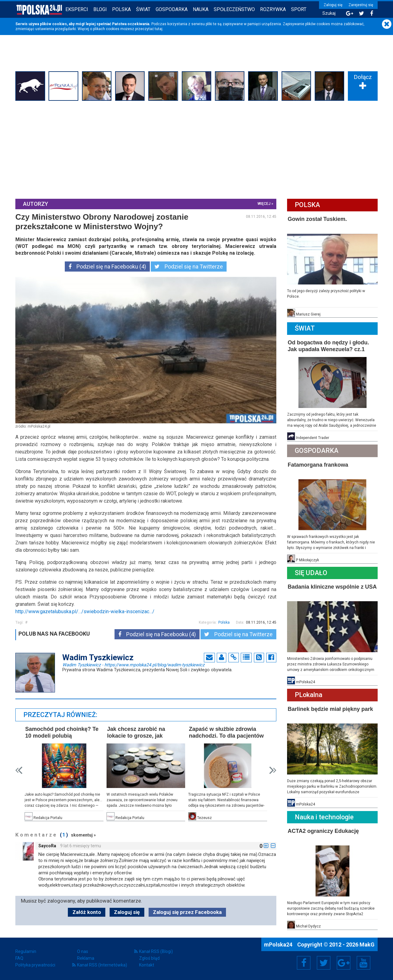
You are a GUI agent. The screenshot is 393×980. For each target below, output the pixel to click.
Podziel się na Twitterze (189, 267)
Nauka (201, 9)
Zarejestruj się (361, 5)
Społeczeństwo (234, 9)
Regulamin (26, 951)
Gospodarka (172, 9)
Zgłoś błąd (149, 958)
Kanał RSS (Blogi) (156, 951)
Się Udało (311, 573)
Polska (121, 9)
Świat (143, 9)
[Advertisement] (196, 149)
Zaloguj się (333, 5)
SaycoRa (47, 846)
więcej (264, 204)
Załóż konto (87, 912)
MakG (367, 945)
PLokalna (309, 695)
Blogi (100, 9)
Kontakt (147, 965)
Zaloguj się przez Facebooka (187, 912)
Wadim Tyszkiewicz (133, 664)
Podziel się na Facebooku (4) (107, 267)
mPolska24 (279, 945)
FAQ (19, 958)
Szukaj (329, 13)
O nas (83, 951)
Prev (19, 770)
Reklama (86, 958)
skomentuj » (83, 835)
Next (273, 770)
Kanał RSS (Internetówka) (102, 965)
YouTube (364, 963)
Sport (299, 9)
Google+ (344, 963)
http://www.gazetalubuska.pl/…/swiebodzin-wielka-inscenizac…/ (85, 612)
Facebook (304, 963)
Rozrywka (273, 9)
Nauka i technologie (324, 817)
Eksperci (77, 9)
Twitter (324, 963)
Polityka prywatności (35, 965)
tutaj (159, 29)
